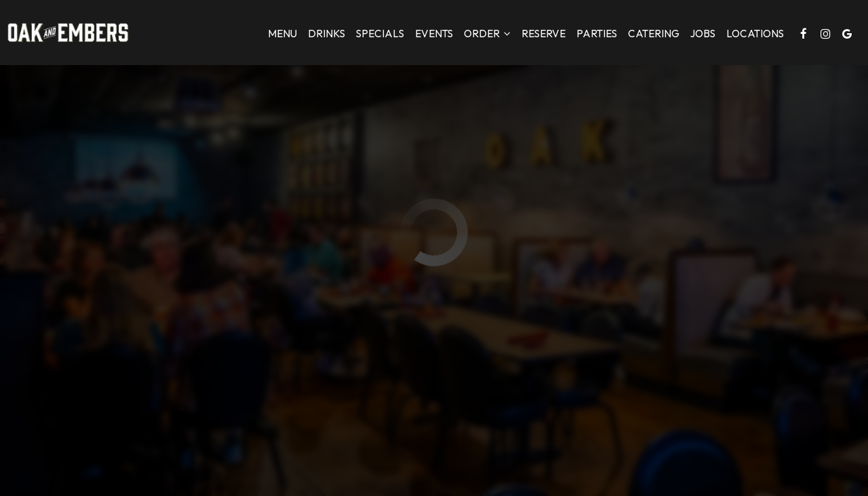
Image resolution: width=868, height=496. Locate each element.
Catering (654, 34)
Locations (755, 34)
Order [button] (487, 34)
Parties (597, 34)
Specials (380, 34)
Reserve (544, 34)
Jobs (703, 34)
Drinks (327, 34)
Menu (282, 34)
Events (434, 34)
